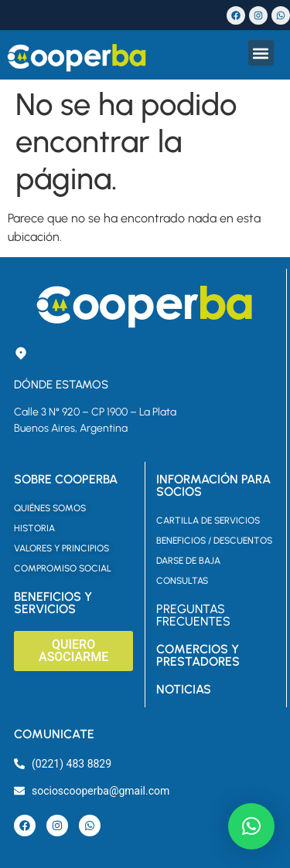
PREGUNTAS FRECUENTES (193, 615)
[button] (261, 53)
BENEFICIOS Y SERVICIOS (53, 603)
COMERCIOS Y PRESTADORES (198, 655)
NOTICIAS (184, 689)
